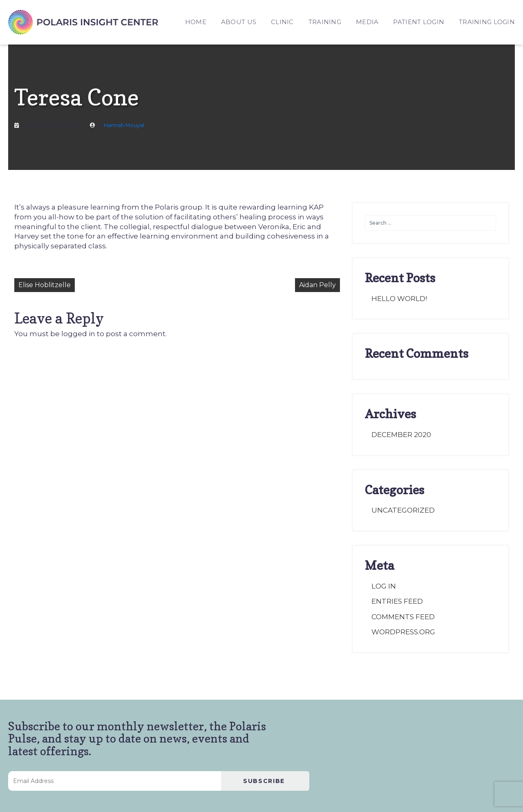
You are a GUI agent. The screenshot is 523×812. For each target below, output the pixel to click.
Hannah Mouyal (124, 125)
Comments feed (403, 617)
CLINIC (282, 22)
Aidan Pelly (317, 285)
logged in (78, 334)
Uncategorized (403, 510)
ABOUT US (239, 22)
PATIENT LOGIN (419, 22)
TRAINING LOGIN (487, 22)
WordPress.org (403, 632)
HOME (196, 22)
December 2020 (401, 435)
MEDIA (367, 22)
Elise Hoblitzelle (45, 285)
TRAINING (325, 22)
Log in (384, 586)
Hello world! (399, 299)
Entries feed (397, 601)
